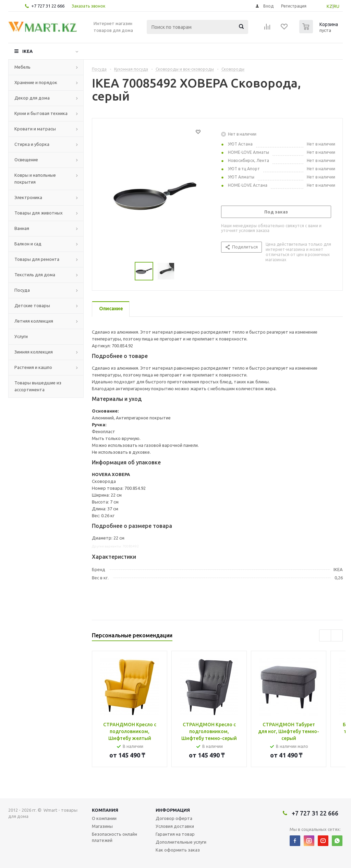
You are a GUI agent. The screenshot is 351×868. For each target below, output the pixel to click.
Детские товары (32, 305)
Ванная (22, 228)
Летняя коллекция (34, 321)
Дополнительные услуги (181, 842)
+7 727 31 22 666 (48, 6)
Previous (325, 635)
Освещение (26, 160)
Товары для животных (39, 213)
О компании (104, 818)
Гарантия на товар (175, 834)
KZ (330, 6)
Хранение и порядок (36, 82)
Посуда (22, 290)
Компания (105, 810)
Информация (173, 810)
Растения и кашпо (33, 367)
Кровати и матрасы (35, 129)
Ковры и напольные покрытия (35, 178)
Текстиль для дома (35, 275)
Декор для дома (32, 98)
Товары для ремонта (37, 259)
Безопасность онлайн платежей (114, 837)
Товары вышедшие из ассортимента (38, 386)
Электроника (28, 197)
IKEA (27, 51)
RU (336, 6)
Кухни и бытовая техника (41, 113)
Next (337, 635)
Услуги (21, 336)
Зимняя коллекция (34, 352)
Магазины (102, 826)
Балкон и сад (28, 244)
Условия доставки (175, 826)
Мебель (22, 67)
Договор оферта (174, 818)
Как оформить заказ (178, 850)
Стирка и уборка (32, 144)
